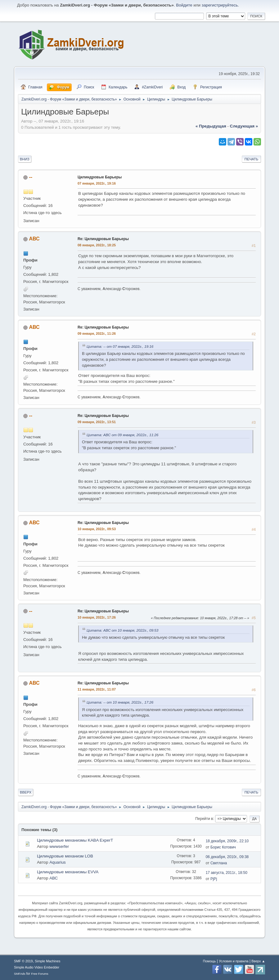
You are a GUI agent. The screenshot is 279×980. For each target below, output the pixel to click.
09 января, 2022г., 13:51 (97, 422)
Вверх (26, 792)
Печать (251, 159)
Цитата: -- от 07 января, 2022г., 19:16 (120, 346)
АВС (34, 239)
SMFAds (20, 974)
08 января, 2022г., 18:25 (97, 245)
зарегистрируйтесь (220, 5)
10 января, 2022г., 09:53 (97, 529)
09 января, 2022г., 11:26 (97, 333)
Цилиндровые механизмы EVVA (68, 872)
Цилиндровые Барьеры (100, 177)
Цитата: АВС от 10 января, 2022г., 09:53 (122, 630)
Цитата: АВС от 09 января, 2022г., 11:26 (122, 435)
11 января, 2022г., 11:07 (97, 689)
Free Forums (40, 974)
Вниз (25, 159)
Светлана (219, 863)
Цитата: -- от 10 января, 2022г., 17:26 (120, 702)
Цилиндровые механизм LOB (65, 856)
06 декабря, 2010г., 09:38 (227, 857)
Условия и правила (234, 961)
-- (31, 177)
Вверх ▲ (258, 961)
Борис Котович (223, 847)
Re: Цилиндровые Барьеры (103, 239)
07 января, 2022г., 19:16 (97, 183)
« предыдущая (211, 126)
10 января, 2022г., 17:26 (97, 617)
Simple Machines (47, 961)
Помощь (209, 961)
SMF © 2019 (23, 961)
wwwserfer (59, 846)
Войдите (184, 5)
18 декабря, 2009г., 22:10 (227, 841)
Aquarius (58, 862)
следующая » (244, 126)
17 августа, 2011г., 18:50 (227, 873)
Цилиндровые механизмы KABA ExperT (75, 840)
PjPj (214, 879)
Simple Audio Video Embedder (37, 967)
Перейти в (204, 819)
